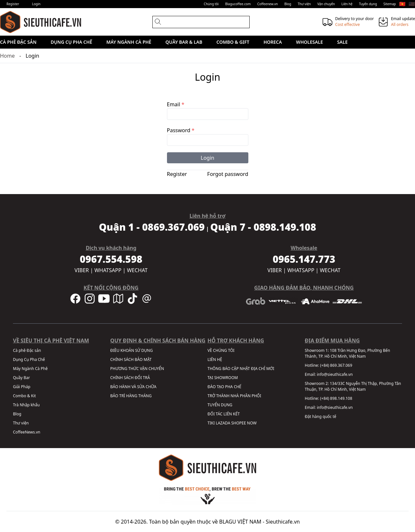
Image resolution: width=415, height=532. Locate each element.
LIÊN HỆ (215, 359)
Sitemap (390, 4)
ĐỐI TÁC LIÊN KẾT (224, 414)
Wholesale (309, 42)
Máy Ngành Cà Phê (129, 42)
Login (36, 4)
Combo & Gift (233, 42)
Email (176, 104)
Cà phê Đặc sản (18, 42)
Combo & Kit (24, 396)
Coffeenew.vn (267, 4)
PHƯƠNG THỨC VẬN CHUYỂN (137, 369)
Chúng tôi (211, 4)
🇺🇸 (412, 4)
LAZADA (223, 423)
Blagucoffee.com (238, 4)
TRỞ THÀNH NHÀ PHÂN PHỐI (234, 396)
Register (13, 4)
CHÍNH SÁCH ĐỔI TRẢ (130, 378)
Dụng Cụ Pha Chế (71, 42)
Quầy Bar (21, 378)
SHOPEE (238, 423)
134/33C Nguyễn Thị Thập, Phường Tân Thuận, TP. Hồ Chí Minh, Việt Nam (353, 386)
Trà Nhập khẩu (26, 405)
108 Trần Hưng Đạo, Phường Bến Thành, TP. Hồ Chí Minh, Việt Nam (347, 353)
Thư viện (304, 4)
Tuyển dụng (368, 4)
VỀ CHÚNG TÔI (221, 350)
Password (181, 130)
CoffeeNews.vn (27, 432)
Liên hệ (347, 4)
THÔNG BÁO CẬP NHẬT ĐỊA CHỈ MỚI (241, 369)
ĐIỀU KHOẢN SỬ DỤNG (131, 350)
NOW (252, 423)
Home (7, 56)
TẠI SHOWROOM (223, 378)
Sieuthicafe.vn (283, 522)
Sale (343, 42)
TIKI (211, 423)
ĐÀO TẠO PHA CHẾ (224, 387)
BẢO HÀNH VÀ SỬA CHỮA (133, 387)
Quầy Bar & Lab (184, 42)
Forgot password (228, 174)
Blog (288, 4)
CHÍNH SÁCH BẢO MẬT (131, 359)
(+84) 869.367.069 (336, 365)
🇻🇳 (402, 4)
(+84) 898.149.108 (336, 398)
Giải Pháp (22, 387)
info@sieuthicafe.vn (335, 374)
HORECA (273, 42)
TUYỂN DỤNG (220, 405)
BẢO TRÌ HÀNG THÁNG (131, 396)
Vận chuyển (326, 4)
